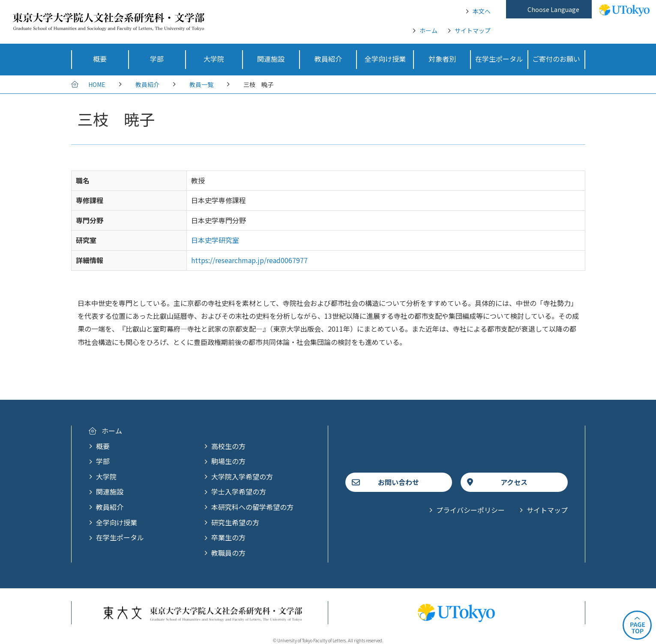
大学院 (106, 476)
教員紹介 (147, 84)
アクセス (514, 482)
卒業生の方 (228, 537)
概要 (103, 446)
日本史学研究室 (215, 240)
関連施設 (110, 491)
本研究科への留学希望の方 (252, 507)
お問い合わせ (398, 482)
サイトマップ (473, 30)
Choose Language (553, 9)
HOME (97, 84)
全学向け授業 (117, 522)
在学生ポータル (120, 537)
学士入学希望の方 (239, 491)
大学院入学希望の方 (242, 476)
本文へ (482, 11)
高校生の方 (228, 446)
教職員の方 (228, 553)
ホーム (428, 30)
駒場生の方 (228, 461)
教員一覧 (201, 84)
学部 (103, 461)
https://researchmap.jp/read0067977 (249, 260)
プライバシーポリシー (470, 510)
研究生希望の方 (235, 522)
